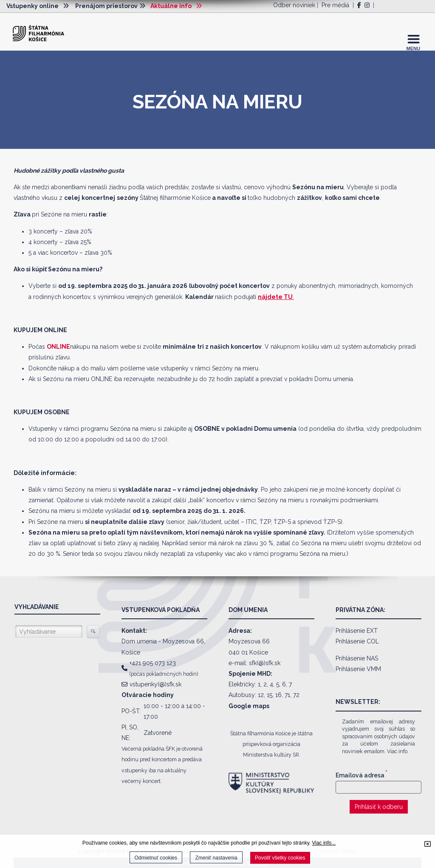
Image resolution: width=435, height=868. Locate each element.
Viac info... (324, 843)
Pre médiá (335, 5)
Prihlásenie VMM (358, 669)
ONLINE (58, 347)
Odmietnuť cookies (156, 858)
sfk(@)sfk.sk (265, 663)
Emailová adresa (362, 775)
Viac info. (398, 751)
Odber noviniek (294, 5)
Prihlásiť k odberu (379, 807)
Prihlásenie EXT (357, 631)
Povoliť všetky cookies (280, 858)
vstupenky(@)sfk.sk (155, 684)
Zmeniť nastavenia (216, 858)
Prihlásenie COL (357, 641)
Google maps (249, 706)
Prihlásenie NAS (357, 658)
